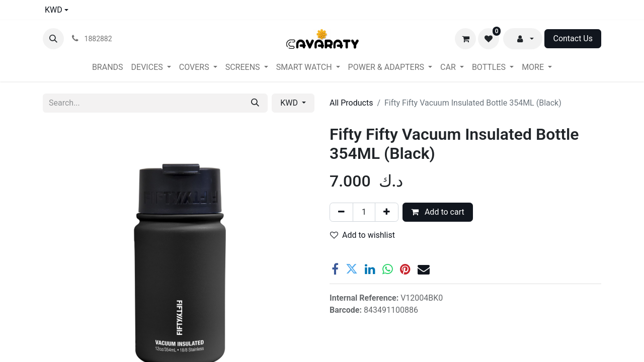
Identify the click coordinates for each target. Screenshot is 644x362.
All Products (351, 103)
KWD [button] (290, 103)
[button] (53, 39)
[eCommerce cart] (465, 39)
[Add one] (387, 212)
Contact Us (573, 38)
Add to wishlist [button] (363, 235)
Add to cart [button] (438, 212)
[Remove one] (341, 212)
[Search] (255, 103)
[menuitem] (108, 67)
